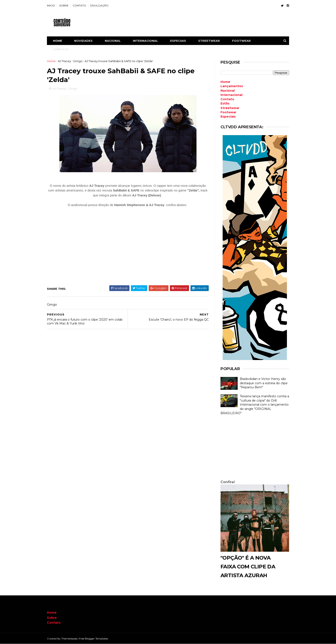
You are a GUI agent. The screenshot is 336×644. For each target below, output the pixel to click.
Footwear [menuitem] (228, 112)
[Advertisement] (255, 448)
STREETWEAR (209, 41)
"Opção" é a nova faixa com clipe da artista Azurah (248, 567)
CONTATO (79, 5)
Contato (54, 623)
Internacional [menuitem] (231, 95)
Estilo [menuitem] (225, 103)
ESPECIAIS (178, 41)
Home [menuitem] (225, 82)
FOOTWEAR (241, 41)
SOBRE (64, 5)
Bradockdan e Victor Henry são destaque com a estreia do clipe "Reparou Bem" (264, 383)
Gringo (78, 61)
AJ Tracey (64, 61)
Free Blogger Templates (94, 639)
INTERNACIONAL (145, 41)
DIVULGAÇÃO (99, 5)
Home (58, 41)
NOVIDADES (83, 41)
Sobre (52, 618)
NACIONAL (113, 41)
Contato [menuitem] (227, 99)
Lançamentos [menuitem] (232, 86)
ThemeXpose (69, 639)
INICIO (51, 5)
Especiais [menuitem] (228, 117)
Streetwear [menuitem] (230, 108)
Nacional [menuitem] (228, 91)
